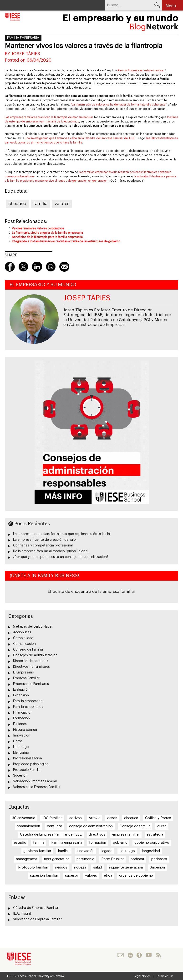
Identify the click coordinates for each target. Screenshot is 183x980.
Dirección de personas (31, 661)
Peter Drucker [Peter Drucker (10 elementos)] (112, 859)
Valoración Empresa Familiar (35, 781)
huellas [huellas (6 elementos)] (64, 851)
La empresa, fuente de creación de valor (45, 540)
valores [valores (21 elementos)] (91, 876)
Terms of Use (165, 976)
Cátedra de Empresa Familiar (36, 908)
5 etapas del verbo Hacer (33, 627)
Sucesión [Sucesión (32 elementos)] (157, 867)
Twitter (23, 267)
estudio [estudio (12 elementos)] (20, 843)
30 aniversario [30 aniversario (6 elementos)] (24, 818)
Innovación (22, 736)
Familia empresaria (23, 38)
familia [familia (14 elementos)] (39, 843)
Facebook (10, 267)
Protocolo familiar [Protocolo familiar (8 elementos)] (33, 867)
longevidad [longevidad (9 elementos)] (151, 851)
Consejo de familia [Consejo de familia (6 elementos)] (135, 826)
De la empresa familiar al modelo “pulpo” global (51, 551)
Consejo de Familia (28, 650)
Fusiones (20, 724)
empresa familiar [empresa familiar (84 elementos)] (126, 834)
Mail (64, 267)
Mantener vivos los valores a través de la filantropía (84, 46)
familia (40, 204)
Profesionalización (28, 758)
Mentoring (21, 753)
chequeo (17, 204)
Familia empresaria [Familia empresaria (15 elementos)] (67, 843)
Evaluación (21, 690)
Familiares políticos (28, 707)
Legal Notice (142, 976)
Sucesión (20, 776)
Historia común (25, 730)
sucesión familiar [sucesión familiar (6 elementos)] (44, 876)
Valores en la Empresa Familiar (37, 787)
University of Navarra (50, 976)
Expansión (21, 695)
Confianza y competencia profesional (43, 546)
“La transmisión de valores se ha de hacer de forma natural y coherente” (119, 105)
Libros (18, 741)
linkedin (37, 267)
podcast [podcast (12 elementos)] (137, 859)
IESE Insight (22, 914)
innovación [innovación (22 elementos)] (85, 851)
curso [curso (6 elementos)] (162, 826)
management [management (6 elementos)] (27, 859)
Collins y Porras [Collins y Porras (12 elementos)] (158, 818)
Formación (21, 718)
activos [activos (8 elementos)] (76, 818)
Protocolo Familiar (27, 770)
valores (62, 204)
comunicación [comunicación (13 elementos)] (28, 826)
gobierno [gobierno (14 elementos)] (120, 843)
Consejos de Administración (35, 655)
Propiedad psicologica (31, 764)
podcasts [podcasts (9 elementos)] (159, 859)
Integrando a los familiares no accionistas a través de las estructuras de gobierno (66, 241)
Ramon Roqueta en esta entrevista (140, 70)
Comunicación (24, 644)
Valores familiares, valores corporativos (38, 228)
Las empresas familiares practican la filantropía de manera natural (49, 117)
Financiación (23, 713)
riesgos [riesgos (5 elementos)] (61, 867)
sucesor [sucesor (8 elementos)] (72, 876)
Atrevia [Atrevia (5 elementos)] (94, 818)
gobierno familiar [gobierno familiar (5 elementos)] (37, 851)
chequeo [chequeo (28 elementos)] (131, 818)
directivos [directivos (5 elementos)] (97, 834)
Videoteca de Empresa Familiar (37, 919)
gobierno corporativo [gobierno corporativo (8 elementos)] (152, 843)
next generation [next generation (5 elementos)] (57, 859)
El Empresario (24, 673)
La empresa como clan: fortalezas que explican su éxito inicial (62, 534)
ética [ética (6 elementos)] (108, 876)
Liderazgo (21, 747)
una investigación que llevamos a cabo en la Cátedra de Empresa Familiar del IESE (80, 138)
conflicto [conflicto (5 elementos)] (55, 826)
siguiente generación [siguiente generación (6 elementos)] (126, 867)
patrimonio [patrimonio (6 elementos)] (85, 859)
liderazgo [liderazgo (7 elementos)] (127, 851)
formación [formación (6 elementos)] (98, 843)
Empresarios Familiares (31, 684)
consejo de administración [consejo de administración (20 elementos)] (91, 826)
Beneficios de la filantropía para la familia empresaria (47, 237)
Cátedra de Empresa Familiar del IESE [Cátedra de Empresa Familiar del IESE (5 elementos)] (51, 834)
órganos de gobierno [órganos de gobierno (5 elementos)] (136, 876)
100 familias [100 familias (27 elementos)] (52, 818)
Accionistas (22, 632)
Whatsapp (51, 267)
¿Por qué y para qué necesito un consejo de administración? (61, 557)
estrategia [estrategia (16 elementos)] (155, 834)
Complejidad (23, 638)
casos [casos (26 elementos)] (112, 818)
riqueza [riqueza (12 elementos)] (80, 867)
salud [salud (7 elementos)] (98, 867)
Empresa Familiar (26, 678)
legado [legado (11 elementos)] (107, 851)
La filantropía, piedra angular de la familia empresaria (47, 233)
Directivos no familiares (31, 667)
